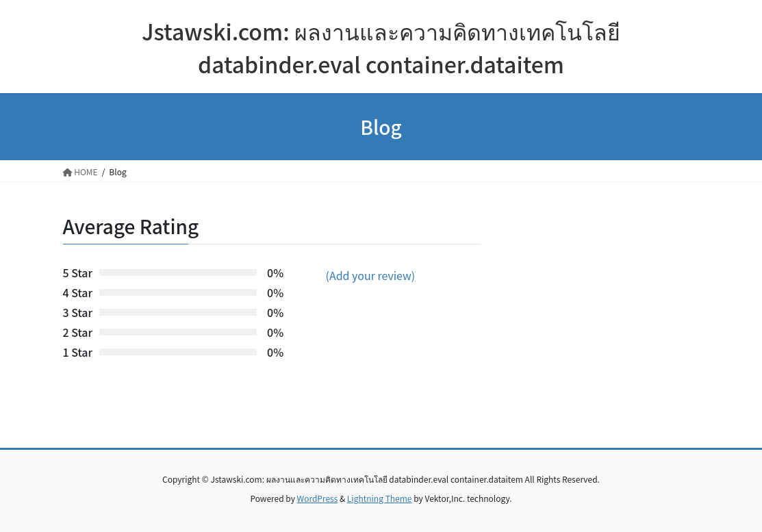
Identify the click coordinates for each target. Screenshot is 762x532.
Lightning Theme (380, 498)
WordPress (318, 498)
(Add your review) (371, 275)
